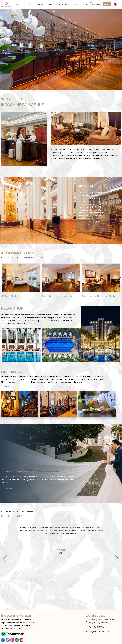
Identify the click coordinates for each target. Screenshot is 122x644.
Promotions (96, 4)
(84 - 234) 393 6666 (95, 627)
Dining (52, 4)
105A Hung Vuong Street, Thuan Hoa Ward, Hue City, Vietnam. (102, 621)
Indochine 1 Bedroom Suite (59, 296)
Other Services (81, 4)
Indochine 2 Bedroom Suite (99, 296)
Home (16, 4)
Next (118, 45)
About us (26, 4)
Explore (4, 386)
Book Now (107, 4)
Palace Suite (10, 296)
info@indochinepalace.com (98, 632)
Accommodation (40, 4)
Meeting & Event (64, 4)
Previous (4, 45)
